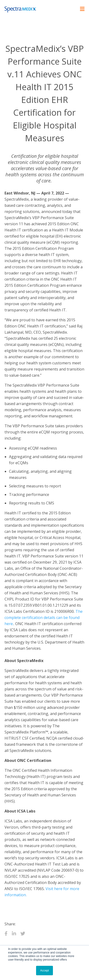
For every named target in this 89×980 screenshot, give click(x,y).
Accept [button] (44, 971)
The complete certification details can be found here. (44, 618)
